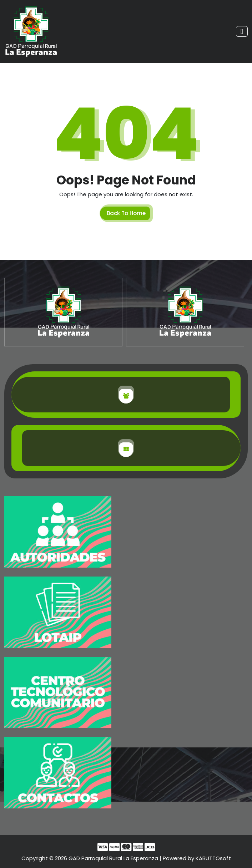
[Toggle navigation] (242, 31)
